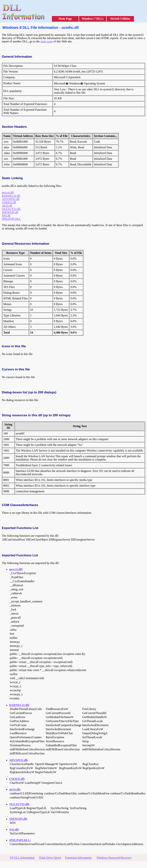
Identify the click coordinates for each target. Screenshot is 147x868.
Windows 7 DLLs (93, 19)
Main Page (65, 19)
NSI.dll (6, 216)
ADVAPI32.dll (11, 199)
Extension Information (78, 858)
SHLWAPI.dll (10, 212)
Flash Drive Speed (50, 858)
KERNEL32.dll (11, 196)
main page (47, 41)
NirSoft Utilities (120, 19)
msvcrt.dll (8, 192)
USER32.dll (9, 202)
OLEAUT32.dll (11, 209)
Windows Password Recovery (114, 858)
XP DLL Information (22, 858)
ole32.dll (7, 206)
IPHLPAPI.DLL (11, 219)
